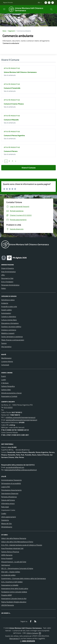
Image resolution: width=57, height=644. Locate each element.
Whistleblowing (7, 527)
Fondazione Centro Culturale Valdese (14, 592)
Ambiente (5, 303)
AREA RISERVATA (27, 641)
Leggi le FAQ (6, 487)
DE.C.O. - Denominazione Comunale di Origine (17, 568)
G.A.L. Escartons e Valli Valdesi (12, 582)
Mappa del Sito (6, 523)
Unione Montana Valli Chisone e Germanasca (20, 72)
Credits (4, 513)
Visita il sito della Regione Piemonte (14, 538)
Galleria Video (6, 390)
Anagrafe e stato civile (9, 306)
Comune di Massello (11, 120)
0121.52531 (8, 407)
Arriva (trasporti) (7, 558)
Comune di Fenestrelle (12, 88)
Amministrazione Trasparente (11, 480)
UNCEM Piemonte (8, 605)
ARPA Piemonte (7, 555)
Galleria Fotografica (8, 386)
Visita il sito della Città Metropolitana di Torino (17, 542)
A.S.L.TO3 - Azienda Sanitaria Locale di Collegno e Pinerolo (22, 545)
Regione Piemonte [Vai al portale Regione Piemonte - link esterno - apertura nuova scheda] (8, 3)
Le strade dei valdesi (8, 575)
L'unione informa (7, 361)
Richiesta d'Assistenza (9, 497)
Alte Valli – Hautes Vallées (11, 572)
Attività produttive (12, 68)
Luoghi (4, 380)
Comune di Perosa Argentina (14, 135)
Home (4, 31)
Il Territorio (5, 383)
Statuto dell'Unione (8, 500)
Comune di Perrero (11, 151)
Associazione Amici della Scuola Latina (15, 588)
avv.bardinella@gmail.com (15, 467)
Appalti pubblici (7, 310)
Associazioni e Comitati (9, 396)
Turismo (4, 343)
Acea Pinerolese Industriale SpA (12, 548)
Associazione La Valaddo (10, 585)
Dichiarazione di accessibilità (11, 483)
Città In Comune (32, 633)
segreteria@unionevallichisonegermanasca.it (22, 420)
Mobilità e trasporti (8, 333)
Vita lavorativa (6, 347)
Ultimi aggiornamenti (9, 517)
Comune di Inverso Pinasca (14, 104)
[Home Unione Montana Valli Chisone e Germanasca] (28, 9)
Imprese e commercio (9, 330)
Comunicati (5, 365)
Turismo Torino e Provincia (10, 552)
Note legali (5, 507)
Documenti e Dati (7, 278)
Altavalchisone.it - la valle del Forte (14, 562)
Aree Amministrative (8, 272)
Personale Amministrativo (10, 285)
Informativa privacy (8, 503)
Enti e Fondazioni (7, 282)
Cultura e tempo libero (9, 320)
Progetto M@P (7, 595)
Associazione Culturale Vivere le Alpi (14, 598)
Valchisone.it (6, 565)
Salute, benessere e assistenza (12, 337)
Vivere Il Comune (29, 168)
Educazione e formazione (10, 323)
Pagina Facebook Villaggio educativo (14, 602)
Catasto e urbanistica (9, 317)
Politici (4, 288)
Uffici (3, 275)
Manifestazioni (6, 358)
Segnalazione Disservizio (10, 493)
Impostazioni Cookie (8, 510)
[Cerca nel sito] (51, 9)
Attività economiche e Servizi (11, 393)
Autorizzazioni (6, 313)
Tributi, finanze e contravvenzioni (13, 340)
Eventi (4, 376)
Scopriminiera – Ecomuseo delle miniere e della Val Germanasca (24, 578)
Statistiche (5, 520)
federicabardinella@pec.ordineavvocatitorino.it (21, 470)
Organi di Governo (8, 268)
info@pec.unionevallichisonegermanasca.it (21, 417)
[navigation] (4, 9)
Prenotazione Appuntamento (11, 490)
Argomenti (12, 31)
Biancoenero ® (15, 638)
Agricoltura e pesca (8, 300)
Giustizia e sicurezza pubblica (11, 327)
